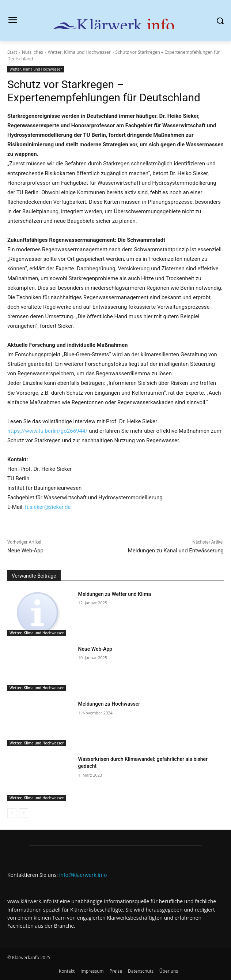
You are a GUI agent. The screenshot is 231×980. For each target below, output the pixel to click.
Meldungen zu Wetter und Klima (115, 594)
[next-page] (24, 813)
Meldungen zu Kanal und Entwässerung (176, 551)
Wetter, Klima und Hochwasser (79, 52)
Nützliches (33, 52)
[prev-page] (12, 813)
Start (12, 52)
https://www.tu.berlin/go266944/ (48, 431)
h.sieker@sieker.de (48, 507)
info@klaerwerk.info (83, 875)
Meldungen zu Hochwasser (109, 704)
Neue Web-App (25, 551)
